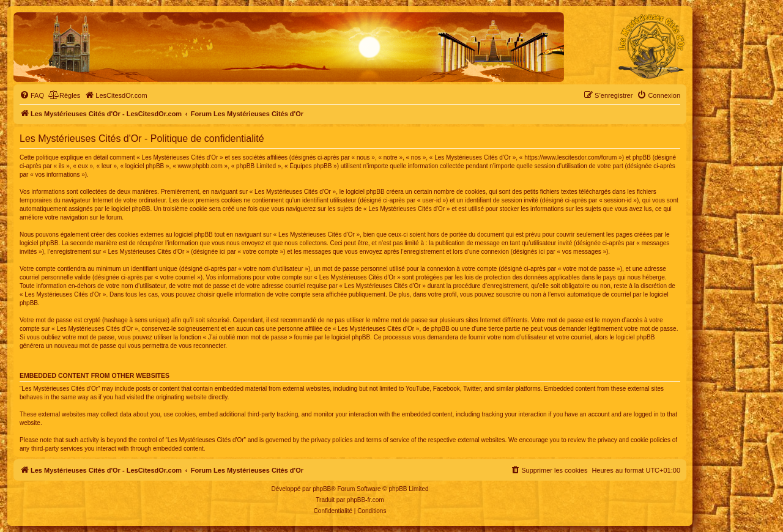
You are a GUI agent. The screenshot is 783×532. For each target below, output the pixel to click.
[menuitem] (32, 95)
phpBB (322, 489)
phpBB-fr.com (366, 500)
